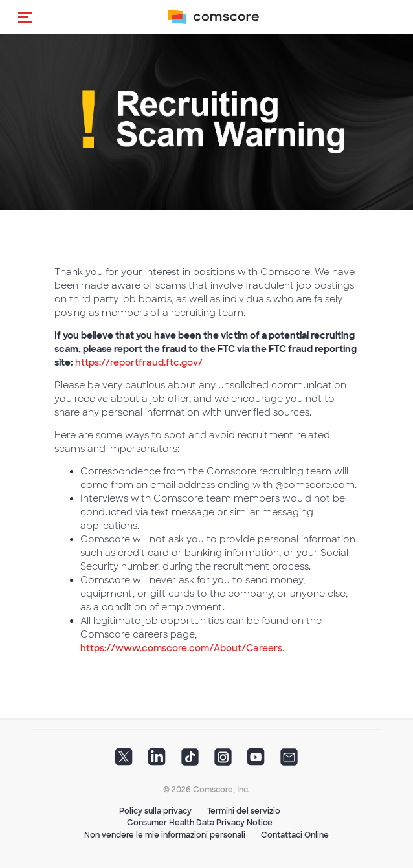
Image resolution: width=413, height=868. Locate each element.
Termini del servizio (244, 811)
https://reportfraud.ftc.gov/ (139, 362)
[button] (25, 17)
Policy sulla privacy (155, 811)
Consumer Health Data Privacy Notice (200, 823)
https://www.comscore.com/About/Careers (181, 648)
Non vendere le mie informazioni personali (165, 835)
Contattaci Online (295, 835)
